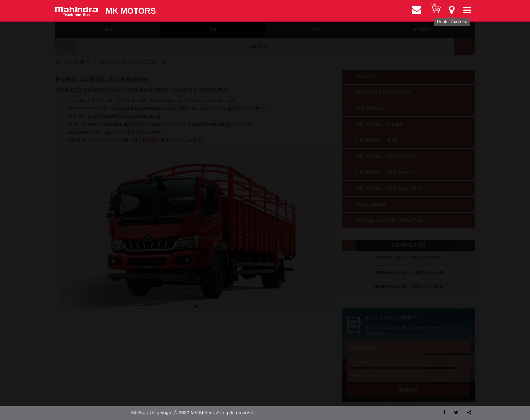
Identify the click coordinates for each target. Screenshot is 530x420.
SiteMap (139, 412)
